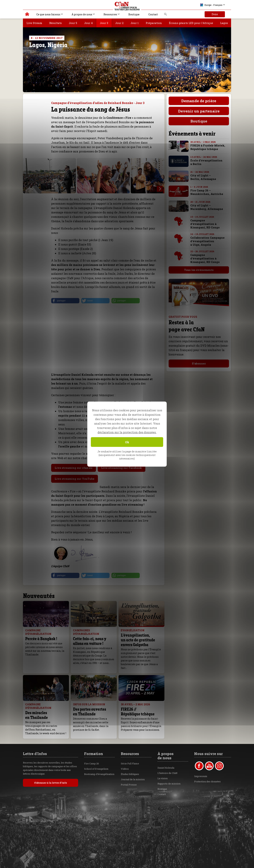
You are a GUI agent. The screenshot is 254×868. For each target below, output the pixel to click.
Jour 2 (119, 23)
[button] (65, 301)
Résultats (55, 23)
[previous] (153, 189)
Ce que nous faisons (48, 14)
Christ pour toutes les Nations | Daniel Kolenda (27, 15)
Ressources (110, 14)
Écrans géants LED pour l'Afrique (191, 23)
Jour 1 (135, 23)
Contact (153, 14)
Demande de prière (199, 101)
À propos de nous (82, 14)
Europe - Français (211, 5)
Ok (127, 442)
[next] (160, 189)
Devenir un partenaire (199, 111)
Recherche (166, 15)
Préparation (154, 23)
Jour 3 (104, 23)
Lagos (224, 23)
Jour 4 (88, 23)
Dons (215, 14)
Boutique (134, 14)
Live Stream (34, 23)
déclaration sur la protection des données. (127, 432)
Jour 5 (73, 23)
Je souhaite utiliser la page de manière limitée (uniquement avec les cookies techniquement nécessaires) (127, 455)
